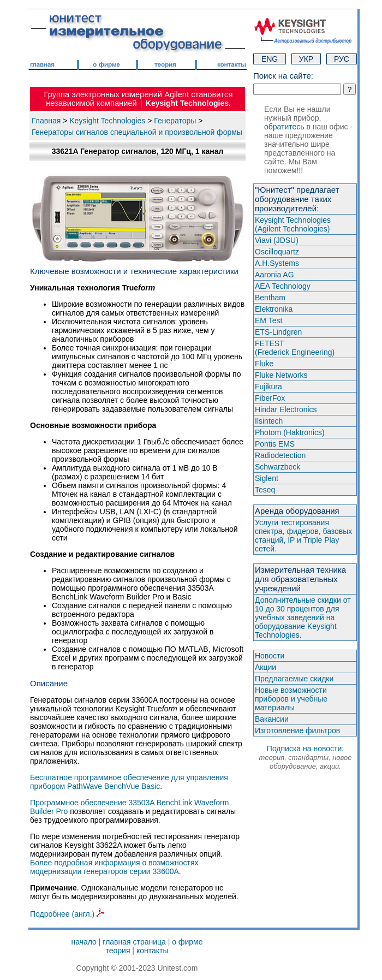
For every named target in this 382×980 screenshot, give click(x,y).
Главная (46, 121)
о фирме (187, 942)
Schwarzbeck (277, 467)
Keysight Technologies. (188, 103)
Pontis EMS (275, 444)
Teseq (265, 490)
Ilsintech (269, 421)
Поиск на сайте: (283, 76)
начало (84, 942)
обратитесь (284, 127)
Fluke (264, 364)
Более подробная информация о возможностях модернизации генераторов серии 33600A (114, 867)
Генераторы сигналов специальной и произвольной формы (137, 132)
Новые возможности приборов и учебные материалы (291, 699)
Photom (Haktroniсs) (290, 432)
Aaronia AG (274, 275)
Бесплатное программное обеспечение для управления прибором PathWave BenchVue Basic (129, 782)
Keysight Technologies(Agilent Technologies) (293, 224)
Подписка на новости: (305, 757)
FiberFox (270, 398)
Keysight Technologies (107, 121)
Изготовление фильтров (297, 730)
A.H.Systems (277, 263)
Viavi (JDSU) (277, 240)
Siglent (267, 478)
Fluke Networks (281, 375)
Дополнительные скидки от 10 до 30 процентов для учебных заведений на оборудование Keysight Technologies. (303, 617)
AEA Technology (283, 286)
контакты (153, 951)
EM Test (268, 320)
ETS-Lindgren (278, 332)
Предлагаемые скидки (294, 679)
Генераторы (175, 121)
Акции (265, 667)
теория (118, 951)
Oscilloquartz (277, 252)
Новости (270, 656)
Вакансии (272, 719)
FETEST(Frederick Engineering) (295, 348)
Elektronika (274, 309)
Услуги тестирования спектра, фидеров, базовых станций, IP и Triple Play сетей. (303, 536)
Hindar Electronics (286, 409)
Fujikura (268, 387)
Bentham (270, 298)
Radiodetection (280, 455)
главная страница (134, 942)
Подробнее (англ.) (67, 914)
